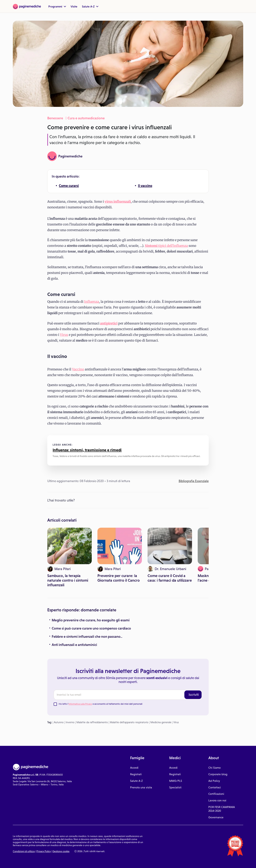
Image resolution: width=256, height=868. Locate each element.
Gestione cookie (61, 851)
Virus (64, 335)
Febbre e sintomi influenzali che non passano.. (87, 636)
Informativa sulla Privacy (80, 704)
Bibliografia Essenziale (194, 481)
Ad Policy (214, 781)
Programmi (57, 6)
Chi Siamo (214, 768)
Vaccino (78, 369)
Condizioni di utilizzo (24, 851)
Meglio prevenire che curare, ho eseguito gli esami (91, 620)
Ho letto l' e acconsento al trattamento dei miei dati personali (101, 704)
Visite (74, 6)
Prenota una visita (141, 787)
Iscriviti (194, 695)
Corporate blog (218, 774)
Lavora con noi (217, 800)
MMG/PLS (176, 781)
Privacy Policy (44, 851)
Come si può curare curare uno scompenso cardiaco (91, 628)
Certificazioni (216, 794)
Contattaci (215, 787)
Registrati (136, 774)
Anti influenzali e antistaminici (74, 645)
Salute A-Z (90, 6)
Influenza (92, 302)
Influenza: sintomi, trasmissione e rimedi (87, 450)
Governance (216, 817)
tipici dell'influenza (166, 246)
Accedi (134, 768)
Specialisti (175, 787)
